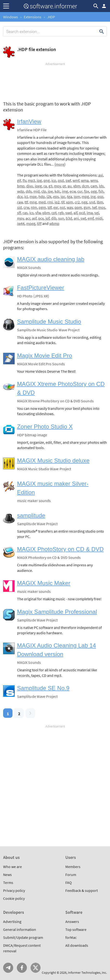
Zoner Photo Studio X (45, 427)
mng (33, 202)
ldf (50, 207)
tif (63, 202)
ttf (26, 202)
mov (57, 186)
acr (28, 218)
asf (34, 218)
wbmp (54, 223)
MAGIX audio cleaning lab (51, 259)
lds (101, 186)
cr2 (77, 202)
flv (24, 180)
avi (101, 175)
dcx (20, 196)
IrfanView (29, 121)
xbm (77, 186)
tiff (39, 223)
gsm (87, 207)
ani (76, 218)
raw (20, 202)
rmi (50, 202)
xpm (70, 202)
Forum (71, 875)
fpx (87, 191)
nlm (34, 207)
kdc (57, 191)
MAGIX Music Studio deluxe (53, 461)
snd (92, 202)
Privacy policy (14, 890)
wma (85, 180)
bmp (21, 186)
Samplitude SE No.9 (43, 688)
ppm (78, 207)
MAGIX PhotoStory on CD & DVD (60, 549)
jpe (50, 191)
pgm (42, 207)
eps (56, 196)
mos (102, 207)
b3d (69, 218)
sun (61, 218)
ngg (84, 202)
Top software (76, 929)
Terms (8, 882)
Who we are (12, 867)
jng (93, 196)
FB (22, 968)
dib (54, 218)
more (60, 164)
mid (37, 191)
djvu (30, 186)
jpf (47, 218)
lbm (100, 202)
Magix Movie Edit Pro (45, 356)
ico (54, 180)
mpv (20, 218)
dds (29, 191)
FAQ (69, 882)
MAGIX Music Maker (44, 583)
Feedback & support (82, 890)
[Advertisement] (55, 81)
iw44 (21, 223)
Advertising (12, 921)
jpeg (38, 186)
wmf (76, 180)
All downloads (77, 945)
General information (20, 929)
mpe (33, 196)
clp (44, 191)
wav (70, 207)
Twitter (36, 968)
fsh (101, 191)
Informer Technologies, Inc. (87, 973)
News (7, 875)
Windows (11, 17)
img (65, 191)
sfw (38, 213)
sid (19, 207)
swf (68, 180)
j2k (49, 196)
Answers (72, 921)
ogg (94, 191)
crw (26, 207)
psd (61, 180)
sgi (97, 213)
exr (56, 207)
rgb (61, 213)
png (47, 180)
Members (73, 867)
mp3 (31, 180)
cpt (54, 213)
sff (19, 213)
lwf (94, 207)
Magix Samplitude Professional (57, 612)
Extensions (33, 17)
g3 (50, 186)
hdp (42, 196)
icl (26, 196)
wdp (21, 191)
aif (75, 213)
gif (19, 180)
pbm (46, 213)
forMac (71, 937)
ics (31, 213)
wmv (94, 180)
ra (45, 186)
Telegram (8, 968)
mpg (85, 196)
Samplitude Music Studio (49, 322)
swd (69, 213)
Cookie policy (14, 898)
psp (100, 196)
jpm (77, 196)
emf (91, 218)
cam (94, 186)
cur (80, 191)
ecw (73, 191)
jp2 (57, 202)
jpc (63, 196)
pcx (41, 218)
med (42, 202)
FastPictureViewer (41, 288)
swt (83, 218)
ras (25, 213)
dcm (85, 186)
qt (64, 186)
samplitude (31, 515)
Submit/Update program (23, 937)
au (70, 186)
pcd (82, 213)
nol (62, 207)
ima (90, 213)
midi (99, 218)
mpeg (31, 223)
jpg (39, 180)
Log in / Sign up (104, 6)
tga (70, 196)
